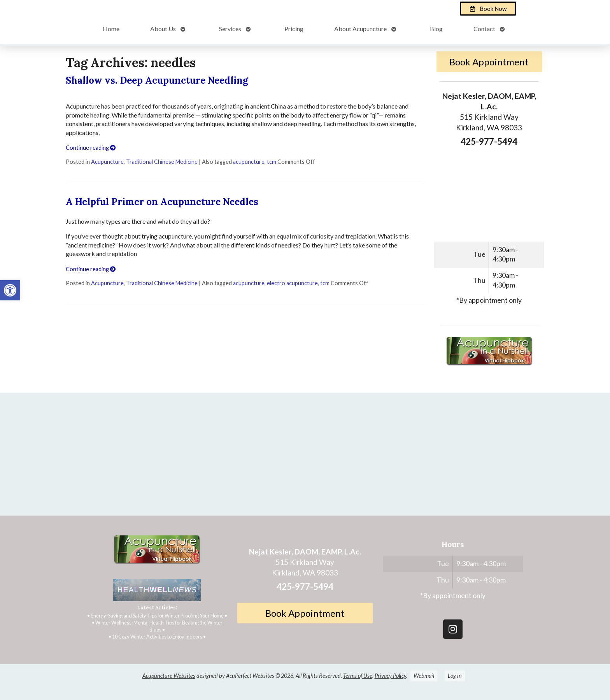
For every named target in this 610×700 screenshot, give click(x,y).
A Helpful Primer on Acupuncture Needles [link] (162, 202)
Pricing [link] (294, 29)
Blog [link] (436, 29)
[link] (10, 290)
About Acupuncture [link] (360, 29)
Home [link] (111, 29)
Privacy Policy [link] (390, 676)
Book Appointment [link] (489, 62)
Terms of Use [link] (358, 676)
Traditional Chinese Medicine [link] (162, 162)
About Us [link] (163, 29)
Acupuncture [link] (107, 162)
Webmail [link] (424, 676)
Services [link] (230, 29)
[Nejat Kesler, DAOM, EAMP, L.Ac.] (305, 457)
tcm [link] (272, 162)
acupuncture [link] (249, 162)
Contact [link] (484, 29)
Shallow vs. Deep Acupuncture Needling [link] (157, 80)
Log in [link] (455, 676)
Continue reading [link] (91, 148)
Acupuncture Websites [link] (169, 676)
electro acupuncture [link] (292, 283)
